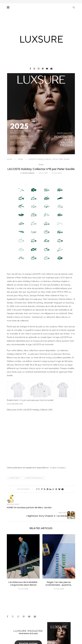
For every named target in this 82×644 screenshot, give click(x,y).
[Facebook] (30, 69)
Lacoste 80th (14, 478)
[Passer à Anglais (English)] (58, 468)
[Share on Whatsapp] (53, 489)
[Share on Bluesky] (59, 489)
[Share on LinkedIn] (50, 489)
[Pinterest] (43, 69)
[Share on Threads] (56, 489)
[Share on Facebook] (42, 489)
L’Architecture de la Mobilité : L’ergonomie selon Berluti (23, 584)
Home (9, 159)
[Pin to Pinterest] (48, 489)
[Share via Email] (62, 489)
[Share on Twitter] (45, 489)
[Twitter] (34, 69)
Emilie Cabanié (29, 173)
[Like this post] (39, 489)
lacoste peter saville (34, 478)
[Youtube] (47, 69)
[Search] (74, 7)
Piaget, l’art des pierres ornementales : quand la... (59, 584)
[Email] (51, 69)
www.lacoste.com (15, 404)
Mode (20, 159)
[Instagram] (39, 69)
